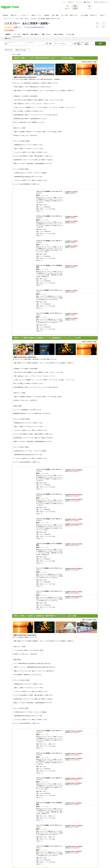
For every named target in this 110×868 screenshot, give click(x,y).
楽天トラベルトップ (9, 19)
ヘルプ (64, 2)
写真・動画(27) (35, 34)
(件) (20, 27)
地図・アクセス (46, 34)
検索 (100, 44)
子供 (63, 44)
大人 (59, 44)
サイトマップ (79, 2)
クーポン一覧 (70, 34)
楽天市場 (96, 2)
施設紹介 (8, 34)
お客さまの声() (58, 34)
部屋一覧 (25, 34)
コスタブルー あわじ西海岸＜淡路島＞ (27, 23)
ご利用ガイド (71, 2)
